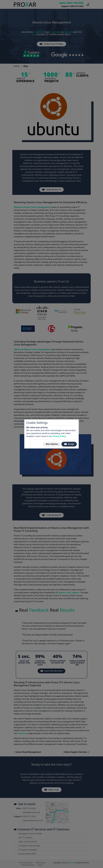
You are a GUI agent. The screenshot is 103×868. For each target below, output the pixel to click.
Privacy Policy (59, 436)
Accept (69, 444)
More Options (52, 444)
